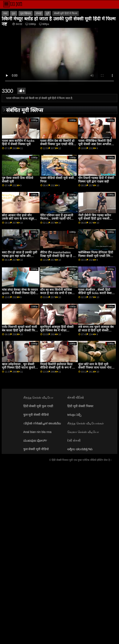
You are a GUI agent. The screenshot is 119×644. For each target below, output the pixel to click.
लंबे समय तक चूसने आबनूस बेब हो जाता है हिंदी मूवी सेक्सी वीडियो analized (96, 330)
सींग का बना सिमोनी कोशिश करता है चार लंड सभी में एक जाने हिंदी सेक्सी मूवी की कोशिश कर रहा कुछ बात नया (56, 295)
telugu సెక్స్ (74, 415)
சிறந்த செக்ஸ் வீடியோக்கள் (86, 423)
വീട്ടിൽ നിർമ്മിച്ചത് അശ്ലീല (42, 423)
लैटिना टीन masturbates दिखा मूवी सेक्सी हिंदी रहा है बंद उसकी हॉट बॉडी (58, 256)
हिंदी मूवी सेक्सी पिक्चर (80, 406)
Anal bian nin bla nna (37, 432)
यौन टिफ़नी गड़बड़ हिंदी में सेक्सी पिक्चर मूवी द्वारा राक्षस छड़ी (96, 180)
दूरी (48, 13)
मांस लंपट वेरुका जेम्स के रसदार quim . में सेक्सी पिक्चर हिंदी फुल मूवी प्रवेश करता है (20, 293)
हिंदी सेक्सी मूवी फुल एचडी (38, 406)
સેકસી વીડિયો (76, 398)
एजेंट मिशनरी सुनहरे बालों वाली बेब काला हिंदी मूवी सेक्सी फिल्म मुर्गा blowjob (20, 330)
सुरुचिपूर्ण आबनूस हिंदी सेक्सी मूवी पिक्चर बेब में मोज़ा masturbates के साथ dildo (58, 330)
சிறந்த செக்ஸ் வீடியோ (38, 398)
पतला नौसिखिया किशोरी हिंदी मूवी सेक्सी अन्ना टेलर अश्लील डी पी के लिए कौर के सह (96, 144)
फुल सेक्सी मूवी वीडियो (36, 449)
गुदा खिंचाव (26, 13)
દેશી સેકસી (74, 441)
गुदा (14, 13)
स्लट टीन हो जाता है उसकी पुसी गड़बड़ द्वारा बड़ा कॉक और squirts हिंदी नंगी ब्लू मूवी (20, 256)
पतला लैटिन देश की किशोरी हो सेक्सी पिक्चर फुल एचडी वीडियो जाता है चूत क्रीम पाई (58, 144)
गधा (5, 13)
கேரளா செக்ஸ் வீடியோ (83, 432)
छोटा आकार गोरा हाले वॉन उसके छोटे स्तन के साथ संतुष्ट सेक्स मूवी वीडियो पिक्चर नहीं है (20, 219)
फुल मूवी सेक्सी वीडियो (36, 415)
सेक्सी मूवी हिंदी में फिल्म (66, 13)
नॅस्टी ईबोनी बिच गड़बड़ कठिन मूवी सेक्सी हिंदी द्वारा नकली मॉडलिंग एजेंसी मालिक (95, 219)
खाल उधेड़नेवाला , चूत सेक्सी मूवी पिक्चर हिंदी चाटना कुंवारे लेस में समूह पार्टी (18, 368)
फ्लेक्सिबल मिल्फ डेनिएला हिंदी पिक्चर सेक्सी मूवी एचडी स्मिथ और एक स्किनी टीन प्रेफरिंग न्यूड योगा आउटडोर (96, 258)
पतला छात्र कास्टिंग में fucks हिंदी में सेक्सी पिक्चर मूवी (18, 143)
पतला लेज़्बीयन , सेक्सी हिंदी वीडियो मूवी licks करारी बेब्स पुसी (95, 293)
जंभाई (39, 13)
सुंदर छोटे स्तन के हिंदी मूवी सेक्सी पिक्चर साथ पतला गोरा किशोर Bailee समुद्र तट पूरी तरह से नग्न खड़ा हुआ (95, 369)
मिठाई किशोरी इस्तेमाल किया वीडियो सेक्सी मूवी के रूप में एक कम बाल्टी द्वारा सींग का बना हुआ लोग (58, 369)
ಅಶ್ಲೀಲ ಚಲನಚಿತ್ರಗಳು (80, 449)
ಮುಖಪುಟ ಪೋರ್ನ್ (35, 441)
